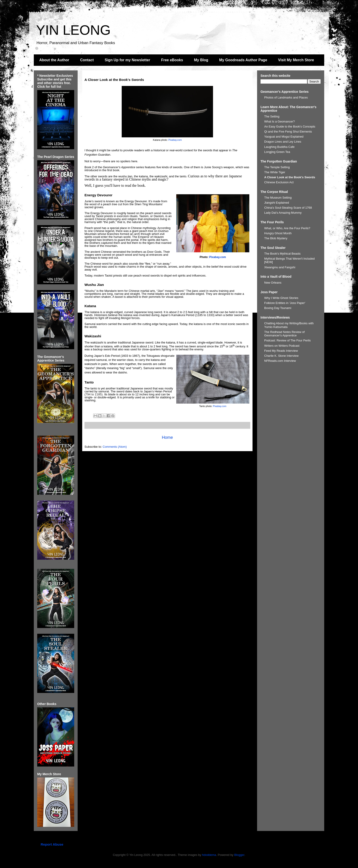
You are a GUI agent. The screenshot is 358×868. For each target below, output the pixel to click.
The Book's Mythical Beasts (282, 254)
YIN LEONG (73, 30)
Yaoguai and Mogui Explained (284, 137)
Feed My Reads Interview (281, 351)
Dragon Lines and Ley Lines (283, 142)
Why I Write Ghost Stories (281, 298)
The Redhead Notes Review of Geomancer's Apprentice (284, 334)
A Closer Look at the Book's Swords (290, 177)
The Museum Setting (278, 198)
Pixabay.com (175, 140)
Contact (87, 60)
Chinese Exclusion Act (279, 182)
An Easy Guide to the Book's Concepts (290, 126)
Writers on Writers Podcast (282, 346)
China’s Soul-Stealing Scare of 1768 (288, 208)
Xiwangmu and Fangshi (280, 267)
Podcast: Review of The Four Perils (287, 340)
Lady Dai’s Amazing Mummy (283, 213)
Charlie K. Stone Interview (281, 356)
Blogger (239, 855)
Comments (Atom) (115, 447)
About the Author (54, 60)
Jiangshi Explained (276, 203)
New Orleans (273, 283)
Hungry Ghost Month (278, 233)
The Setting (272, 116)
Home (167, 437)
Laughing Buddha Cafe (279, 147)
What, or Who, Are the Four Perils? (287, 228)
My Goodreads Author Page (243, 60)
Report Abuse (52, 844)
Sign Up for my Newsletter (128, 60)
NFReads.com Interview (280, 361)
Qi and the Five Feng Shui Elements (288, 132)
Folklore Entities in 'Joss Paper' (285, 303)
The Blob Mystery (276, 238)
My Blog (201, 60)
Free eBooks (172, 60)
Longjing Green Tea (277, 152)
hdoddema (209, 855)
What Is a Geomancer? (279, 121)
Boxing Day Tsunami (278, 308)
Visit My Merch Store (296, 60)
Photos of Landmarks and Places (286, 97)
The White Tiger (275, 172)
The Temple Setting (277, 167)
